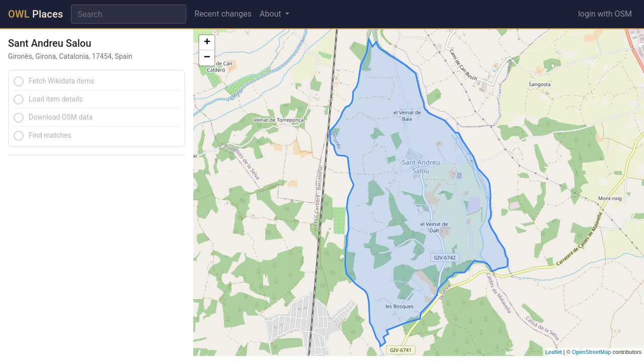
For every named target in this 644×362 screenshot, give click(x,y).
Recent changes (223, 14)
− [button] (207, 58)
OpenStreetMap (592, 352)
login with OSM (605, 14)
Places (35, 14)
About (271, 14)
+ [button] (207, 43)
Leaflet (554, 352)
